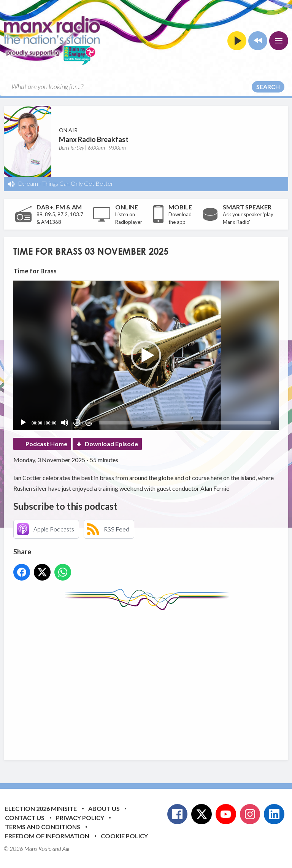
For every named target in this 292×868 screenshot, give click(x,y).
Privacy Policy (80, 818)
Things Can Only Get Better (78, 183)
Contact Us (25, 818)
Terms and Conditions (43, 827)
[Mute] (65, 423)
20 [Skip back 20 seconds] (77, 423)
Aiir (66, 849)
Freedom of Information (47, 836)
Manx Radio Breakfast (94, 139)
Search (268, 87)
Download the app (180, 218)
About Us (104, 808)
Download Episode (111, 444)
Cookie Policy (124, 836)
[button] (146, 356)
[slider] (185, 423)
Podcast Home (46, 444)
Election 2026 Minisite (41, 808)
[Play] (23, 423)
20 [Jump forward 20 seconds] (89, 423)
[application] (146, 355)
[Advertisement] (153, 680)
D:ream (28, 183)
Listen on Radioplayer (129, 218)
